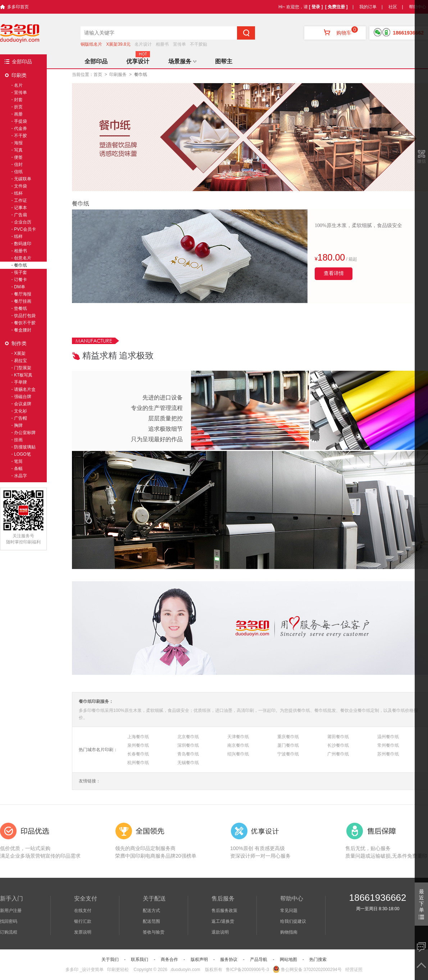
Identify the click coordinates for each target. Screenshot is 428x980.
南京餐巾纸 (238, 745)
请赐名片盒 (25, 389)
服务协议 (229, 959)
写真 (18, 150)
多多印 (72, 970)
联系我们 (140, 959)
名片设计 (143, 44)
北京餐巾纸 (188, 737)
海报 (18, 143)
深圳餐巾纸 (188, 745)
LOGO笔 (22, 454)
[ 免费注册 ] (336, 7)
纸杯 (18, 193)
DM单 (20, 287)
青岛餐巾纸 (188, 754)
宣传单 (179, 44)
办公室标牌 (25, 433)
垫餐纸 (21, 308)
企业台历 (23, 222)
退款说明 (220, 932)
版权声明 (199, 959)
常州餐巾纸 (388, 745)
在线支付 (83, 911)
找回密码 (9, 921)
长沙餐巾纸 (338, 745)
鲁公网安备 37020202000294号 (307, 970)
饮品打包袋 (25, 316)
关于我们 (110, 959)
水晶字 (21, 476)
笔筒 (18, 461)
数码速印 (23, 244)
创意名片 (23, 258)
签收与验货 (154, 932)
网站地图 (288, 959)
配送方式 (151, 911)
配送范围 (151, 921)
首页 (98, 74)
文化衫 (21, 411)
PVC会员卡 (25, 229)
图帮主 (224, 61)
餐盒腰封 (23, 330)
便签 (18, 157)
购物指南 (289, 932)
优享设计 (138, 61)
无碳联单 (23, 179)
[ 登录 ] (316, 7)
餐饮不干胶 (25, 323)
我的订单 (368, 7)
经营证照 (354, 970)
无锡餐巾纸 (188, 763)
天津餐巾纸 (238, 737)
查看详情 (334, 273)
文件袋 (21, 186)
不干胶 (21, 136)
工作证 (21, 200)
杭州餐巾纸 (138, 763)
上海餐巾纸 (138, 737)
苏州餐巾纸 (388, 754)
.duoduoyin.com (185, 970)
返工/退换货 (223, 921)
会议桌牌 (23, 404)
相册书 (162, 44)
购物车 (335, 33)
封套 (18, 100)
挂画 (18, 440)
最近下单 (421, 904)
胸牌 (18, 425)
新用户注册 (11, 911)
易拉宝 (21, 361)
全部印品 (22, 62)
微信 (422, 161)
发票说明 (83, 932)
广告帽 (21, 418)
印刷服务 (118, 74)
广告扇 (21, 215)
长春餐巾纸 (138, 754)
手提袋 (21, 121)
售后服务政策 (224, 911)
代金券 (21, 128)
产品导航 (259, 959)
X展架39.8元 (118, 44)
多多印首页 (18, 7)
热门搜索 (318, 959)
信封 (18, 164)
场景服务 (182, 61)
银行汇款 (83, 921)
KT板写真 (23, 375)
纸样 (18, 236)
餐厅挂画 (23, 301)
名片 (18, 85)
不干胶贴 (199, 44)
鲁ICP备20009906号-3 (247, 970)
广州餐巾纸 (338, 754)
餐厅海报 (23, 294)
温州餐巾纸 (388, 737)
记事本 (21, 208)
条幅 (18, 469)
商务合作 (169, 959)
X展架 (20, 353)
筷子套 (21, 272)
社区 (393, 7)
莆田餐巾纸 (338, 737)
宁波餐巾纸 (288, 754)
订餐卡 (21, 280)
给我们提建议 (293, 921)
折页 (18, 107)
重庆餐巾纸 (288, 737)
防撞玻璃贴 (25, 447)
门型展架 (23, 368)
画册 (18, 114)
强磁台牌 (23, 397)
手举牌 (21, 382)
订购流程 (9, 932)
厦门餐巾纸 (288, 745)
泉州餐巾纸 (138, 745)
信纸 (18, 172)
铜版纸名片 (91, 44)
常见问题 (289, 911)
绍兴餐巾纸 (238, 754)
